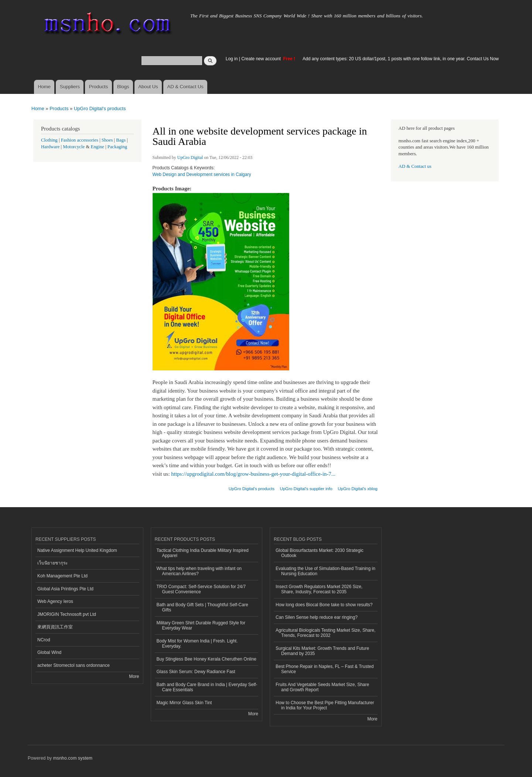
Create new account (262, 59)
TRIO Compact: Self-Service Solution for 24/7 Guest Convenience (201, 589)
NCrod (44, 640)
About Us (148, 87)
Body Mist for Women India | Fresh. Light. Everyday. (197, 644)
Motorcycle (74, 147)
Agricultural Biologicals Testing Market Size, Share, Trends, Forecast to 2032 (325, 633)
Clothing (49, 140)
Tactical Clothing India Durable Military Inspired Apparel (203, 553)
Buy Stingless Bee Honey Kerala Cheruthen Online (207, 659)
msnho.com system (73, 758)
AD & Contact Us (185, 87)
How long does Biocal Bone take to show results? (324, 605)
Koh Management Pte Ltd (62, 576)
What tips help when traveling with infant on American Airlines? (199, 571)
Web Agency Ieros (55, 601)
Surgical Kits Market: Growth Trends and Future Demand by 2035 (322, 651)
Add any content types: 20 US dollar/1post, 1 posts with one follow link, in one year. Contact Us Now (401, 59)
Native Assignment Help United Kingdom (77, 550)
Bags (121, 140)
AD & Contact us (415, 166)
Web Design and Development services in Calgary (202, 174)
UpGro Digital (190, 157)
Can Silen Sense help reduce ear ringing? (317, 617)
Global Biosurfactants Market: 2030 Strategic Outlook (320, 553)
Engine (98, 147)
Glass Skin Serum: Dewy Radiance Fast (196, 672)
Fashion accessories (80, 140)
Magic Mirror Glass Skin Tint (184, 703)
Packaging (117, 147)
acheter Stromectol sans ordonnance (74, 665)
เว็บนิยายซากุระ (52, 563)
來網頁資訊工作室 (55, 627)
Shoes (107, 140)
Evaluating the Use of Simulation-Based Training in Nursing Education (325, 571)
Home (44, 87)
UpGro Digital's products (100, 108)
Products (98, 87)
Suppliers (70, 87)
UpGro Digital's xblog (358, 489)
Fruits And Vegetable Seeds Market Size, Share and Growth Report (322, 687)
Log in (232, 59)
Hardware (50, 147)
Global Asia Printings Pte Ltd (65, 589)
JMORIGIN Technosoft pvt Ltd (67, 614)
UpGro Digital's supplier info (306, 489)
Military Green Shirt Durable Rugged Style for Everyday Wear (201, 625)
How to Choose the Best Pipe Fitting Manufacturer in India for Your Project (325, 705)
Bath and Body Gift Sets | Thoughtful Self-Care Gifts (202, 607)
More (134, 676)
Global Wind (49, 652)
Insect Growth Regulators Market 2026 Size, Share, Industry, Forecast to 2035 (319, 589)
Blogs (123, 87)
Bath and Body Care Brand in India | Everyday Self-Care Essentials (207, 687)
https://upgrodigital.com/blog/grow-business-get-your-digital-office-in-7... (253, 474)
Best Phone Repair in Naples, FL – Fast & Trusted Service (325, 669)
